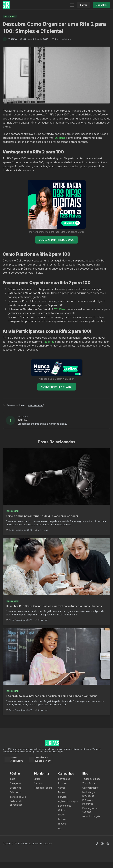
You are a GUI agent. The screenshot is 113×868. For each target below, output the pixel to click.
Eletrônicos (64, 779)
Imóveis (62, 824)
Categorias (16, 783)
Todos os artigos (91, 779)
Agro (61, 828)
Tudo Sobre (89, 783)
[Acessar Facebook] (97, 844)
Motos (61, 792)
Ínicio (13, 779)
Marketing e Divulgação (89, 794)
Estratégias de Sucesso (90, 810)
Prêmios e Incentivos (88, 802)
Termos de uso (18, 797)
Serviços (63, 797)
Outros (62, 810)
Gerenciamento (91, 788)
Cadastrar (39, 783)
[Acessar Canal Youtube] (102, 844)
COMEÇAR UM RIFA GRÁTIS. (57, 387)
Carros (62, 788)
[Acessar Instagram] (108, 844)
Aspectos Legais (91, 816)
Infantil (62, 815)
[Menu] (72, 5)
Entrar (37, 779)
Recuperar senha (43, 788)
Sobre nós (15, 788)
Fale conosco (17, 792)
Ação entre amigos (68, 801)
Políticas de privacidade (16, 803)
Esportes (63, 783)
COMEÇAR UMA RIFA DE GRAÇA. (56, 240)
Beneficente (65, 806)
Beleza (62, 819)
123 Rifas (60, 138)
